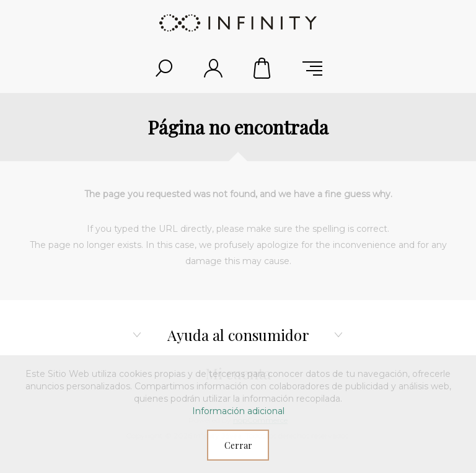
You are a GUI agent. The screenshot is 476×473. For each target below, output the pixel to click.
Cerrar (238, 445)
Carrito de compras (263, 68)
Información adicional (238, 411)
